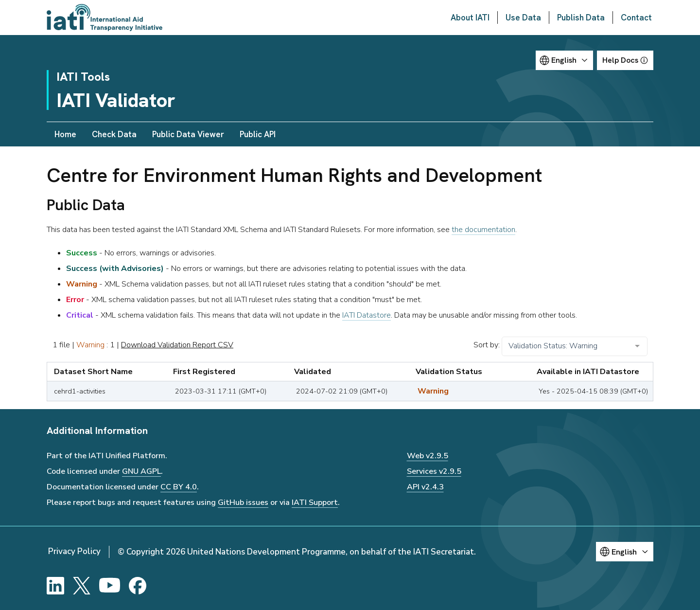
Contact (636, 18)
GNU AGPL (141, 471)
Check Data (114, 134)
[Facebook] (138, 586)
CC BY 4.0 (179, 487)
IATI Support (315, 502)
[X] (82, 586)
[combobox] (575, 346)
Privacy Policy (74, 551)
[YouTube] (110, 586)
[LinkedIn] (55, 586)
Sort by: (487, 345)
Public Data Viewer (188, 134)
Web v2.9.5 (428, 456)
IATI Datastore (367, 315)
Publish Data (581, 18)
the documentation (483, 230)
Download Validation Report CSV (177, 345)
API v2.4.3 (425, 487)
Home (65, 134)
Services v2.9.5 (434, 471)
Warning (90, 345)
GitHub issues (243, 502)
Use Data (523, 18)
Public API (258, 134)
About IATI (470, 18)
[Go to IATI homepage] (105, 18)
